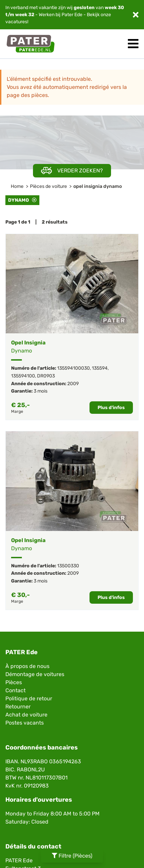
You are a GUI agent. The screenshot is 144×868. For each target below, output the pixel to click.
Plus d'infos (111, 408)
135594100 (23, 376)
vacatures (16, 22)
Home (17, 186)
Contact (15, 690)
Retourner (18, 707)
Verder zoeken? (72, 171)
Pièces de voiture (48, 186)
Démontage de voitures (35, 674)
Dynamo (22, 200)
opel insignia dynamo (98, 186)
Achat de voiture (26, 715)
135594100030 (74, 368)
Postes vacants (25, 723)
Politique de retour (29, 698)
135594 (100, 368)
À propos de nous (27, 666)
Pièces (14, 682)
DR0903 (46, 376)
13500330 (68, 566)
